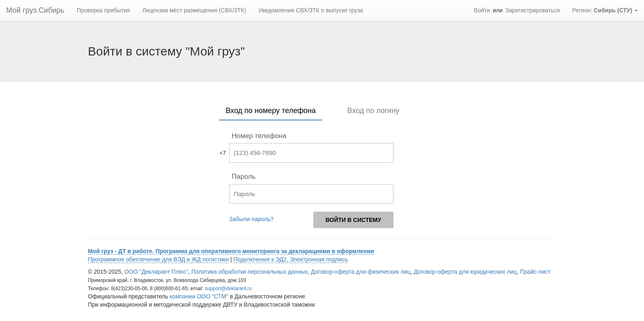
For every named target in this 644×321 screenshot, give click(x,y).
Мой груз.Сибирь (35, 10)
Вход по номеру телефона (270, 111)
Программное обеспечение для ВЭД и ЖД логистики (158, 259)
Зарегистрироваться (533, 10)
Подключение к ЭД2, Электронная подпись (291, 259)
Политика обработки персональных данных (250, 272)
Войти (482, 10)
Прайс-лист (535, 272)
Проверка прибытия (103, 10)
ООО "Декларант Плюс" (156, 272)
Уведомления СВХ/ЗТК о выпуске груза (311, 10)
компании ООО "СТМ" (199, 296)
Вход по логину (374, 111)
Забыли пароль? (251, 219)
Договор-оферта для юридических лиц (465, 272)
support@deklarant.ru (229, 289)
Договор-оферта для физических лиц (361, 272)
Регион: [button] (605, 10)
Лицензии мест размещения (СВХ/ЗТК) (194, 10)
